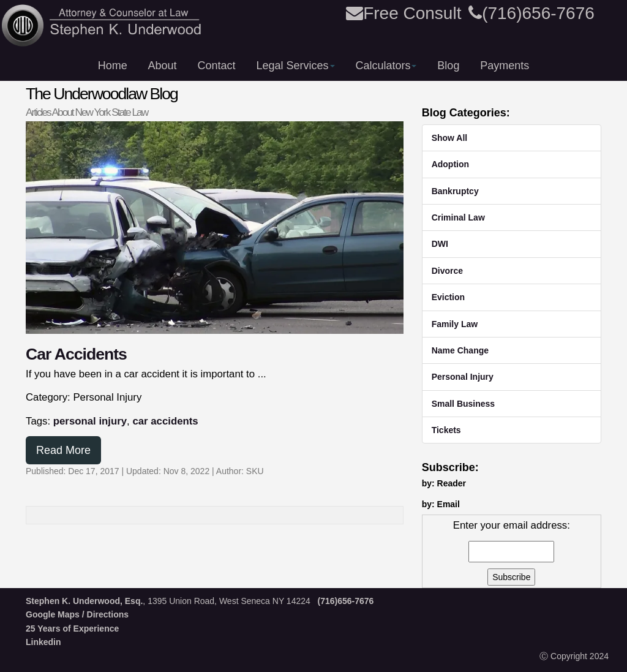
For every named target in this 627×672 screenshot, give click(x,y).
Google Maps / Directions (77, 614)
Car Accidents (76, 354)
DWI (440, 244)
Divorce (447, 271)
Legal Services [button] (295, 66)
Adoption (450, 164)
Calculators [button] (386, 66)
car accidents (165, 421)
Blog (448, 66)
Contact (217, 66)
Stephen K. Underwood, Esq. (84, 601)
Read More (63, 450)
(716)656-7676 (531, 13)
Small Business (464, 404)
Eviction (448, 297)
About (163, 66)
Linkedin (43, 642)
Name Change (460, 350)
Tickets (446, 430)
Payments (505, 66)
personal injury (90, 421)
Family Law (455, 324)
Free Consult (404, 13)
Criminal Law (458, 217)
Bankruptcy (455, 191)
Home (113, 66)
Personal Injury (463, 377)
